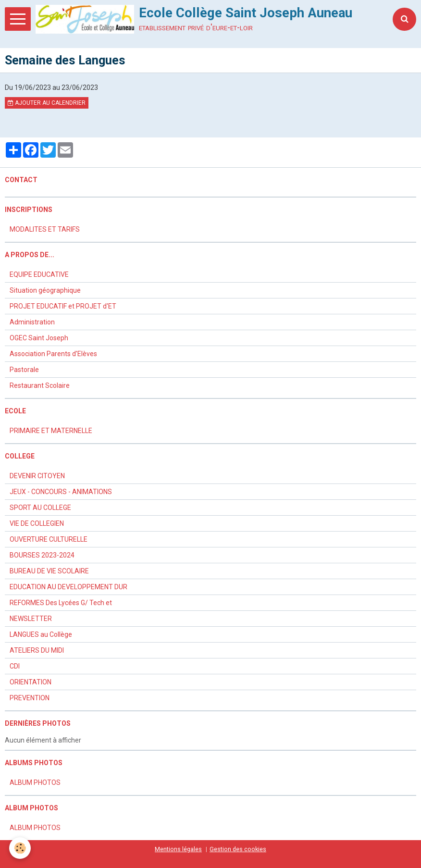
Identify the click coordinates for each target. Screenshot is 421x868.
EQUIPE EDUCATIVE (39, 274)
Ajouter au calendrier (47, 103)
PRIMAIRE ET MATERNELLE (51, 431)
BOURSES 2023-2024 (42, 555)
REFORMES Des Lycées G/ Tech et (61, 603)
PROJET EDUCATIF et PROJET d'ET (63, 306)
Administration (32, 322)
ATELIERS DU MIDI (37, 650)
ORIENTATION (31, 682)
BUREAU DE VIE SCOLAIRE (49, 571)
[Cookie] (20, 848)
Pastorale (24, 370)
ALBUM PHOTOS (35, 782)
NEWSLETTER (31, 619)
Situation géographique (45, 290)
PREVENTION (30, 698)
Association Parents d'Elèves (53, 354)
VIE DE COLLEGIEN (37, 523)
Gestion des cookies (238, 849)
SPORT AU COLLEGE (40, 508)
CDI (15, 666)
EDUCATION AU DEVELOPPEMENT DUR (68, 587)
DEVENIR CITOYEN (37, 476)
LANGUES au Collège (41, 634)
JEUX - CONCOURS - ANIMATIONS (61, 492)
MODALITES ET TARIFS (45, 229)
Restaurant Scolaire (40, 385)
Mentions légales (178, 849)
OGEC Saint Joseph (39, 338)
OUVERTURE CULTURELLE (49, 539)
